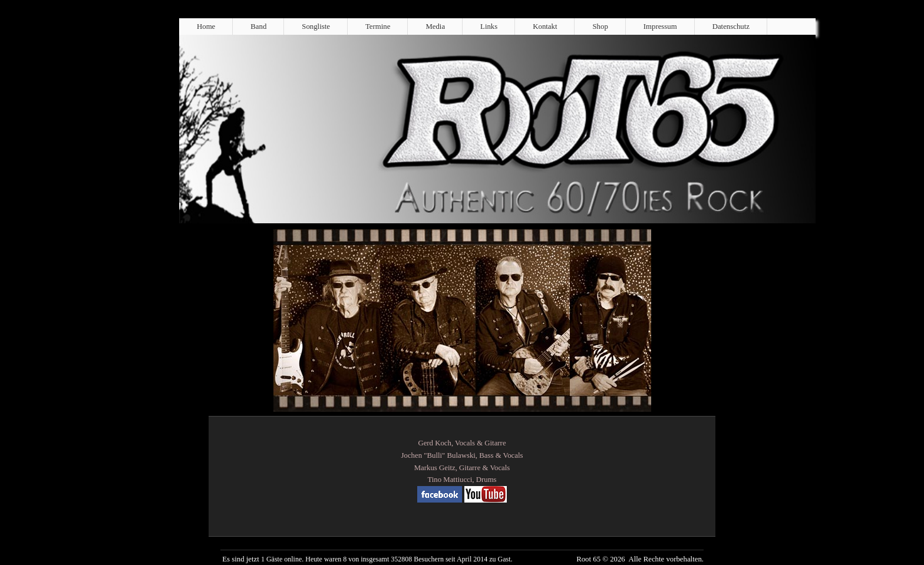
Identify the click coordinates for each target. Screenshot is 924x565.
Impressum (660, 27)
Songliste (316, 27)
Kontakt (545, 27)
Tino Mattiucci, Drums (462, 480)
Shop (600, 27)
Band (258, 27)
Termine (378, 27)
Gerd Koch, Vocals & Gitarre (462, 443)
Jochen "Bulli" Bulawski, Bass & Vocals (462, 455)
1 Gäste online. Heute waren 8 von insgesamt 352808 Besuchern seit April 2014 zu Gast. (387, 559)
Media (435, 27)
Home (206, 27)
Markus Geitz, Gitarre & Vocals (462, 468)
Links (489, 27)
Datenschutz (731, 27)
